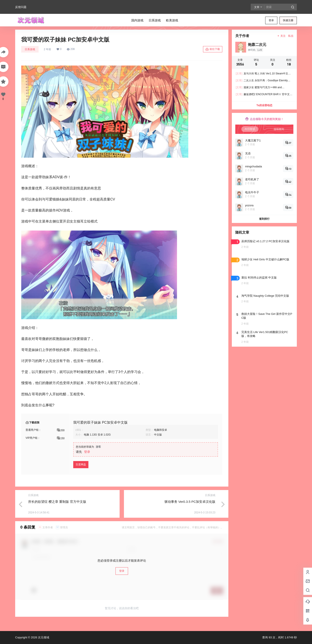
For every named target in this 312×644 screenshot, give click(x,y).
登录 (271, 20)
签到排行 (264, 219)
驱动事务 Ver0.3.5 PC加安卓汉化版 (190, 502)
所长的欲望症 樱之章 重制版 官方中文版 (57, 502)
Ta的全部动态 (264, 105)
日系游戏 (30, 49)
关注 (281, 36)
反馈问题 (21, 7)
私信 (291, 36)
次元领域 (43, 637)
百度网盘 (81, 465)
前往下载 (213, 49)
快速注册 (288, 20)
